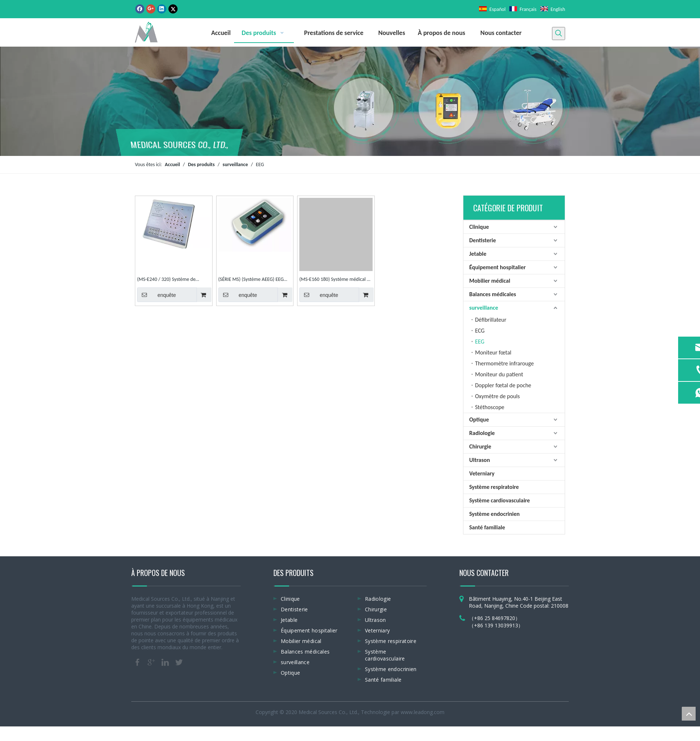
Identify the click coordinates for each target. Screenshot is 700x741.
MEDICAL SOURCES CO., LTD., (180, 143)
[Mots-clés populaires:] (559, 34)
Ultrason (480, 460)
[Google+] (151, 9)
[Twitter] (173, 9)
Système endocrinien (494, 514)
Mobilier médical (490, 281)
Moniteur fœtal (493, 352)
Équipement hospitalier (497, 267)
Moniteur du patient (499, 374)
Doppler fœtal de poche (503, 385)
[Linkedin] (162, 9)
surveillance (484, 308)
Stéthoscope (490, 407)
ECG (480, 331)
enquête (157, 295)
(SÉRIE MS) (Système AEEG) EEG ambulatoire (251, 280)
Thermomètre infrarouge (504, 363)
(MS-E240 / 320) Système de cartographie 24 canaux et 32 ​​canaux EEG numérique (168, 280)
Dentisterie (483, 240)
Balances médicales (493, 294)
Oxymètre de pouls (497, 396)
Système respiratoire (494, 487)
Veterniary (482, 473)
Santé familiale (487, 527)
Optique (479, 419)
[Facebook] (140, 9)
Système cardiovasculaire (499, 500)
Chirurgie (480, 446)
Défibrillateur (491, 320)
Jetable (478, 254)
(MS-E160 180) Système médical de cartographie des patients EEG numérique (336, 280)
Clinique (479, 227)
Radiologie (482, 433)
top (689, 714)
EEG (480, 342)
